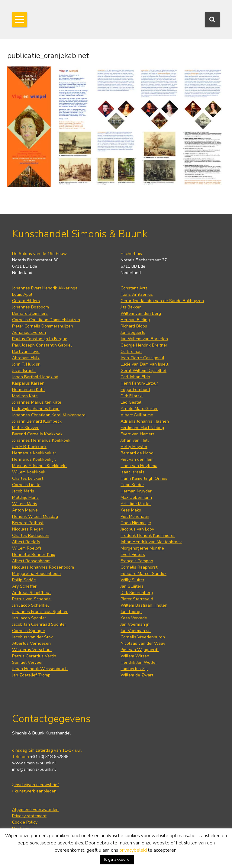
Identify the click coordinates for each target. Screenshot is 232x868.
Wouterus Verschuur (32, 650)
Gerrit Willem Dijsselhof (143, 371)
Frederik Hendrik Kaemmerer (148, 536)
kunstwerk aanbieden (34, 791)
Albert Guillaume (137, 415)
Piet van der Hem (137, 459)
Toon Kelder (132, 485)
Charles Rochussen (31, 536)
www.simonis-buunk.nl (34, 763)
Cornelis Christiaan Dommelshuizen (46, 320)
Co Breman (131, 352)
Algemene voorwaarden (35, 810)
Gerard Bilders (26, 301)
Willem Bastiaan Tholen (144, 605)
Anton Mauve (25, 510)
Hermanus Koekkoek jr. (34, 459)
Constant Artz (134, 288)
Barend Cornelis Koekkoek (37, 434)
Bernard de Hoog (137, 453)
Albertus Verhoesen (31, 643)
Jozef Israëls (24, 371)
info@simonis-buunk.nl (34, 769)
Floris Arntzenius (137, 294)
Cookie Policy (25, 822)
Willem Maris (25, 504)
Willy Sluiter (132, 580)
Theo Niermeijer (136, 523)
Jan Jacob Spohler (29, 618)
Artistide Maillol (136, 504)
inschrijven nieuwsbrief (35, 785)
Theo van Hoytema (139, 466)
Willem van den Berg (141, 313)
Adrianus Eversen (29, 332)
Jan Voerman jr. (135, 624)
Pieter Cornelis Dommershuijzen (43, 326)
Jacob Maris (23, 491)
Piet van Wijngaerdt (140, 650)
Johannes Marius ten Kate (37, 402)
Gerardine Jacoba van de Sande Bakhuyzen (162, 301)
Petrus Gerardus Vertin (34, 656)
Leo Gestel (131, 402)
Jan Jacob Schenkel (31, 605)
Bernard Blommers (30, 313)
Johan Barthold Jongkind (35, 377)
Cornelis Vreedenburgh (143, 637)
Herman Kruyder (136, 491)
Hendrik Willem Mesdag (35, 516)
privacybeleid (133, 850)
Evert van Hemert (137, 434)
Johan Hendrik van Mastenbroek (151, 542)
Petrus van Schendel (32, 599)
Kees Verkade (134, 618)
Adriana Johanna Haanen (145, 421)
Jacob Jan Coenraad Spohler (39, 624)
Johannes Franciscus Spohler (40, 612)
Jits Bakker (131, 307)
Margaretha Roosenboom (36, 574)
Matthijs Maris (25, 497)
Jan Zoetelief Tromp (31, 675)
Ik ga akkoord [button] (117, 859)
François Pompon (137, 561)
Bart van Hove (26, 352)
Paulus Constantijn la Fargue (40, 339)
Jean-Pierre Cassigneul (142, 358)
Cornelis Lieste (26, 485)
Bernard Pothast (28, 523)
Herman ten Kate (28, 390)
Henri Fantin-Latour (139, 383)
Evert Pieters (133, 555)
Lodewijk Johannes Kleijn (36, 409)
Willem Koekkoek (29, 472)
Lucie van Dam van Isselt (144, 364)
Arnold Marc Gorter (139, 409)
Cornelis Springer (29, 631)
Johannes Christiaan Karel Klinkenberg (49, 415)
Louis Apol (22, 294)
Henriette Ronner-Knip (34, 555)
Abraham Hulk (26, 358)
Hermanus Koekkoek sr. (35, 453)
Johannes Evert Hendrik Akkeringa (45, 288)
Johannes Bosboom (31, 307)
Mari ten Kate (25, 396)
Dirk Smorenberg (137, 593)
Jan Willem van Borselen (144, 339)
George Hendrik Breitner (144, 345)
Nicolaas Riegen (28, 529)
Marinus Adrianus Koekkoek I (40, 466)
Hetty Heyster (134, 447)
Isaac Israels (132, 472)
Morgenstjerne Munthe (142, 548)
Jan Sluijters (132, 586)
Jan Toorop (131, 612)
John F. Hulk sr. (26, 364)
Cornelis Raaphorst (139, 567)
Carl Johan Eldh (135, 377)
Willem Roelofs (27, 548)
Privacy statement (29, 816)
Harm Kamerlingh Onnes (144, 478)
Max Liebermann (136, 497)
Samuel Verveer (27, 662)
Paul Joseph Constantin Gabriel (42, 345)
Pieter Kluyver (25, 428)
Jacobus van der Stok (32, 637)
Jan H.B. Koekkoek (29, 447)
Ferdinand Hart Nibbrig (142, 428)
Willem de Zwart (137, 675)
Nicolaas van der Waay (143, 643)
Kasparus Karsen (28, 383)
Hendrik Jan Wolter (139, 662)
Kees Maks (131, 510)
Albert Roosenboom (31, 561)
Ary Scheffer (24, 586)
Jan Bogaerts (133, 332)
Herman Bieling (135, 320)
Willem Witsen (135, 656)
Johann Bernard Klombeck (37, 421)
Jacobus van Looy (137, 529)
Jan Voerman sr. (136, 631)
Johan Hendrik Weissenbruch (40, 669)
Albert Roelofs (26, 542)
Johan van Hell (135, 440)
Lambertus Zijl (134, 669)
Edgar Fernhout (135, 390)
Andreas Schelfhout (31, 593)
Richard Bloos (134, 326)
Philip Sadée (24, 580)
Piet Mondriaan (135, 516)
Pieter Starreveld (137, 599)
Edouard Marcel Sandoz (143, 574)
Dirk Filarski (132, 396)
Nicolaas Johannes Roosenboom (43, 567)
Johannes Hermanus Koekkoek (41, 440)
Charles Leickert (28, 478)
